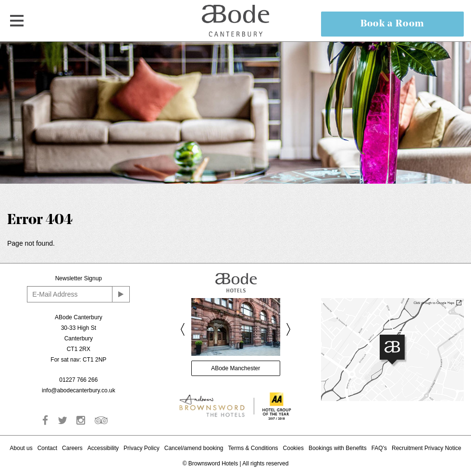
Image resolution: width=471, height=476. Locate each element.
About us (21, 448)
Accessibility (103, 448)
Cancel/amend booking (194, 448)
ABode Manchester (235, 368)
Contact (47, 448)
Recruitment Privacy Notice (427, 448)
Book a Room (393, 24)
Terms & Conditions (253, 448)
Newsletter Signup (79, 278)
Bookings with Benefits (338, 448)
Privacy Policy (142, 448)
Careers (72, 448)
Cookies (293, 448)
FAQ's (379, 448)
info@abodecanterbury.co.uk (79, 390)
